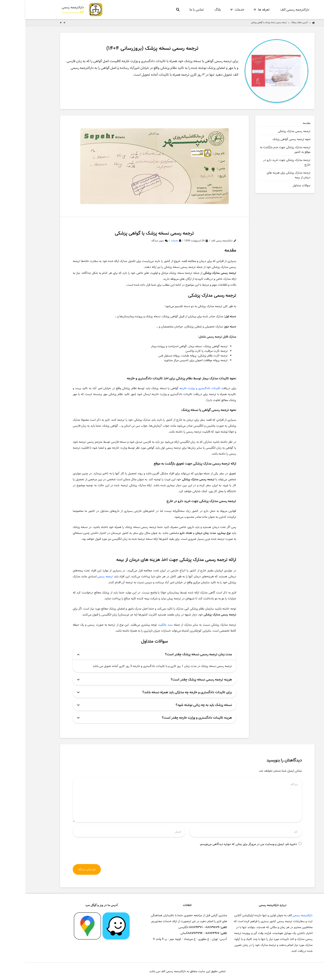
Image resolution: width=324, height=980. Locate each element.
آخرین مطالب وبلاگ (274, 23)
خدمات (149, 241)
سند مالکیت (140, 625)
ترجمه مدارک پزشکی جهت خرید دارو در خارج (262, 162)
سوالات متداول (276, 185)
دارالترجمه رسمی (277, 915)
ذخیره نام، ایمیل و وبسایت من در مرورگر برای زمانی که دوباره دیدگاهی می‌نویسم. (223, 844)
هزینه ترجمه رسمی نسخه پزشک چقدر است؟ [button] (176, 680)
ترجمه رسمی (80, 576)
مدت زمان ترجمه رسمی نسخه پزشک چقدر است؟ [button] (173, 654)
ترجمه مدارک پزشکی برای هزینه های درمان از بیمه (263, 175)
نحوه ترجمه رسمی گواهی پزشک (266, 139)
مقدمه (281, 123)
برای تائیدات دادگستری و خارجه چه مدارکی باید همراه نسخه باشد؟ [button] (162, 692)
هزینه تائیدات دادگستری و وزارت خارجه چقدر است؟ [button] (172, 718)
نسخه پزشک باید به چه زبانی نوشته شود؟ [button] (179, 705)
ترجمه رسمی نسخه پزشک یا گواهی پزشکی (244, 23)
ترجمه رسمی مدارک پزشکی (269, 131)
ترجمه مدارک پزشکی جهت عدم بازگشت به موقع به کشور (260, 150)
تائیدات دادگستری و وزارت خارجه (175, 388)
